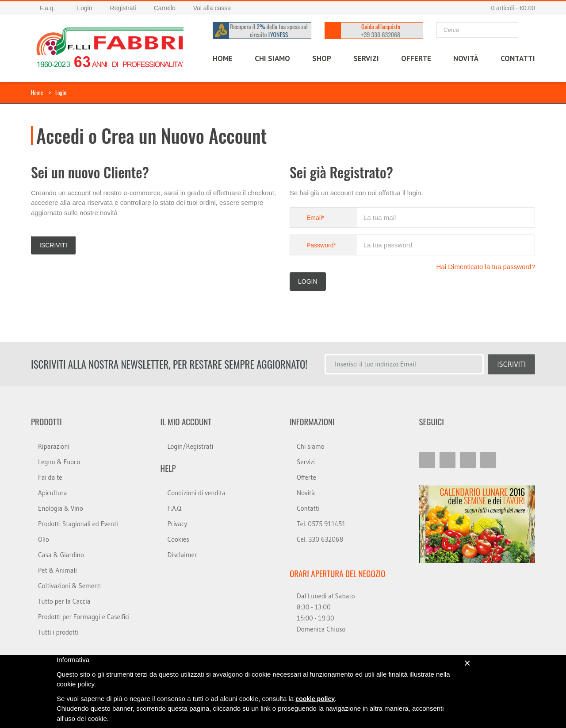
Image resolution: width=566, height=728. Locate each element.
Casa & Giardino (61, 555)
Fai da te (50, 477)
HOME (223, 58)
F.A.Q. (175, 508)
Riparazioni (54, 446)
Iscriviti (53, 245)
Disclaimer (182, 555)
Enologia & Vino (61, 508)
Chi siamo (311, 446)
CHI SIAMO (272, 58)
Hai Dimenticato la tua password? (486, 267)
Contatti (308, 508)
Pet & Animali (57, 570)
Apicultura (52, 493)
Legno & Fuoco (59, 462)
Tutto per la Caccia (64, 601)
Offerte (306, 477)
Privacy (178, 524)
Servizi (306, 462)
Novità (466, 58)
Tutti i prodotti (58, 632)
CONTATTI (518, 58)
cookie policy (315, 699)
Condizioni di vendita (197, 493)
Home (37, 92)
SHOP (322, 58)
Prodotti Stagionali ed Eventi (78, 524)
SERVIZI (366, 58)
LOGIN (308, 281)
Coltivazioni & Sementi (70, 586)
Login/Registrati (191, 446)
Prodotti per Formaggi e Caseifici (84, 617)
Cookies (178, 539)
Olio (44, 539)
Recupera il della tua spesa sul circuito (269, 31)
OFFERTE (416, 58)
